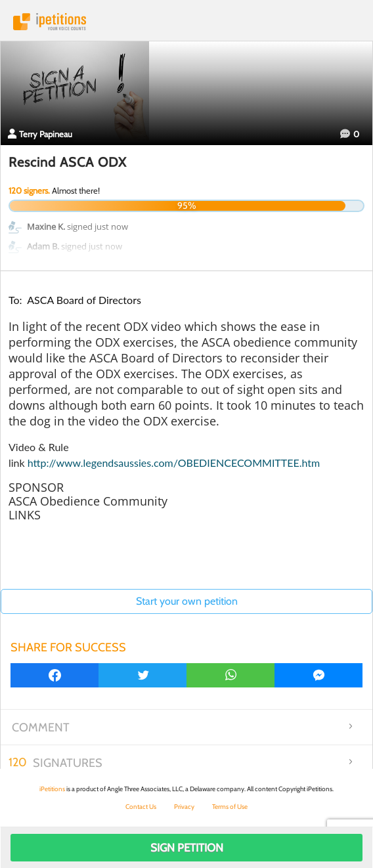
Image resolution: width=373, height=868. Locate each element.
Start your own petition (187, 601)
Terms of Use (230, 807)
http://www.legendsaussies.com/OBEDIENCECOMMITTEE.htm (174, 463)
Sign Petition (187, 848)
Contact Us (141, 807)
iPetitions (186, 22)
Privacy (184, 807)
